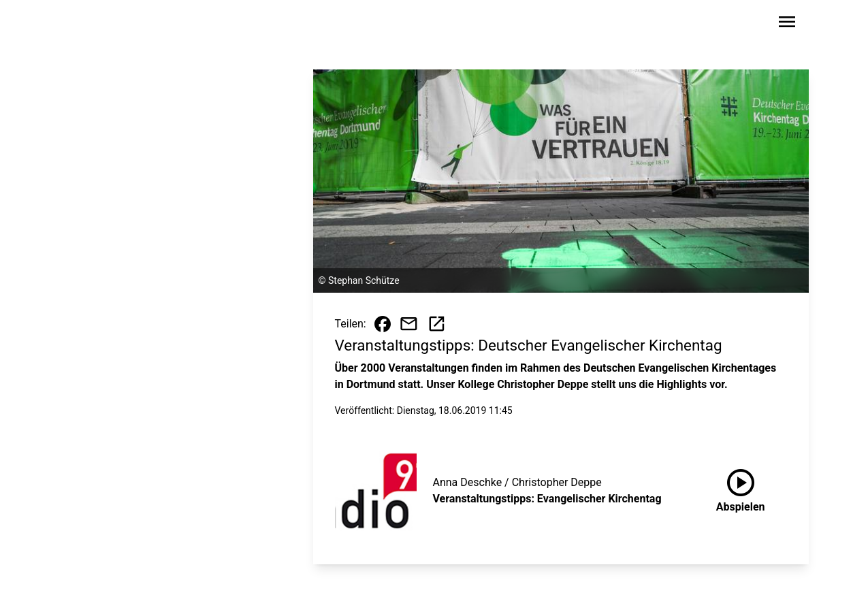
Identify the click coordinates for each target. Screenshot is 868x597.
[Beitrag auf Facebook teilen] (383, 324)
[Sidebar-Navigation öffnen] (787, 24)
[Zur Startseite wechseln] (103, 25)
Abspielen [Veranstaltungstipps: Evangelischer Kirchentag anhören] (741, 488)
